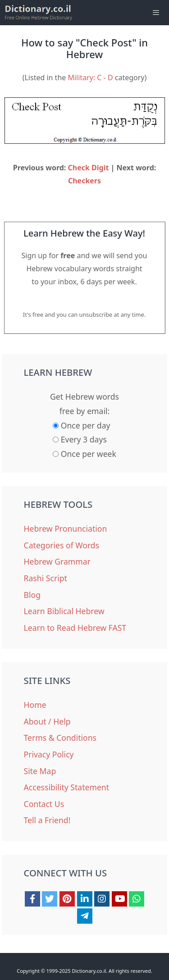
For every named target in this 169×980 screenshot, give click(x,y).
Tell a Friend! (47, 820)
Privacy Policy (49, 754)
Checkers (84, 181)
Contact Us (44, 804)
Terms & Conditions (60, 738)
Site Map (40, 771)
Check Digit (89, 168)
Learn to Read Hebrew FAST (75, 628)
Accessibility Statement (67, 787)
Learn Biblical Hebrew (64, 611)
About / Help (47, 721)
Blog (32, 595)
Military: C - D (90, 77)
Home (35, 705)
